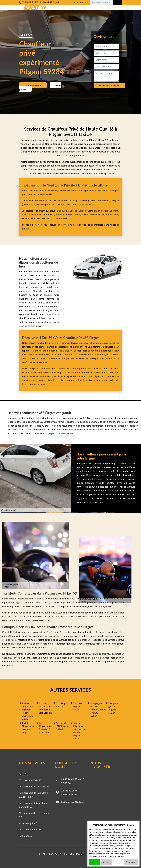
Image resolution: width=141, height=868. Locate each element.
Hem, (116, 214)
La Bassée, (72, 211)
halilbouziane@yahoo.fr (73, 802)
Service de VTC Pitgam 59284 (62, 726)
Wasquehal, (36, 214)
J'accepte (95, 862)
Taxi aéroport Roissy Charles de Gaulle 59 (34, 805)
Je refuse (107, 862)
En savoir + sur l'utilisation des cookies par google (112, 848)
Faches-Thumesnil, (92, 214)
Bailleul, (62, 211)
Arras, (60, 204)
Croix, (26, 214)
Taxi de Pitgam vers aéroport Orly (28, 728)
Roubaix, (68, 204)
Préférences (131, 862)
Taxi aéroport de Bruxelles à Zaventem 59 (34, 795)
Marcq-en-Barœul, (101, 200)
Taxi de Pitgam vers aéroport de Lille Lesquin (45, 708)
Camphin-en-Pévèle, (98, 211)
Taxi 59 (23, 774)
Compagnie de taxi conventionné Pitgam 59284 (98, 709)
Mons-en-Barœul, (66, 214)
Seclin (76, 204)
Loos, (78, 214)
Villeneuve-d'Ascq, (68, 200)
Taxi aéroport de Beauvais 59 (34, 786)
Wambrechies (61, 218)
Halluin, (26, 218)
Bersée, (83, 211)
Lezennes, (108, 214)
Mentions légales (75, 854)
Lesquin (115, 200)
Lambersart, (49, 214)
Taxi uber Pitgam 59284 (78, 706)
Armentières (88, 204)
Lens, (53, 204)
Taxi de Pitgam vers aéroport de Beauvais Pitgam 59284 (79, 731)
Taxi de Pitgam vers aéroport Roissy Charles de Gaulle (28, 711)
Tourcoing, (85, 200)
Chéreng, (114, 211)
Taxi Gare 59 (26, 836)
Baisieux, (52, 211)
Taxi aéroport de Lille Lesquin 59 (34, 815)
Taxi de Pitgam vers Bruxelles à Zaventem (45, 728)
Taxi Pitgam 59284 (62, 705)
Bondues (46, 218)
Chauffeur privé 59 (29, 823)
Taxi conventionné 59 (30, 829)
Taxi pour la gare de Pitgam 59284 (114, 708)
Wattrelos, (36, 218)
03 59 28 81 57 (69, 779)
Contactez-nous (33, 85)
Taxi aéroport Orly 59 (30, 780)
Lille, (55, 200)
